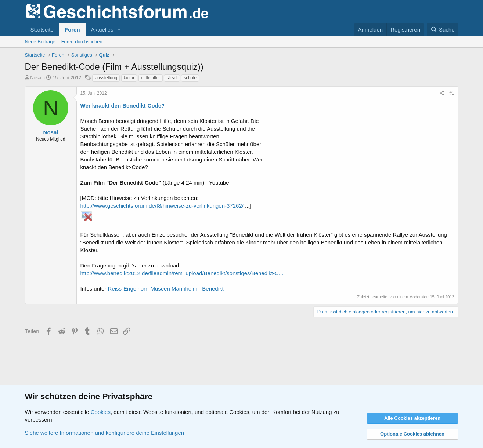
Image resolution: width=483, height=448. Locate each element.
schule (190, 78)
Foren (72, 30)
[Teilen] (442, 93)
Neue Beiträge (40, 42)
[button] (119, 30)
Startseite (42, 30)
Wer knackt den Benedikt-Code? (123, 105)
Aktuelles (102, 30)
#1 (452, 93)
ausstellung (106, 78)
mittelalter (151, 78)
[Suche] (443, 30)
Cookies (101, 412)
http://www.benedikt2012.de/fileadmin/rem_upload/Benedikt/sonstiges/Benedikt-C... (182, 273)
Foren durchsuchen (82, 42)
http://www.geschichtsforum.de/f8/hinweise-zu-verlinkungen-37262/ (162, 206)
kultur (129, 78)
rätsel (172, 78)
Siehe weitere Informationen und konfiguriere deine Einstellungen (105, 433)
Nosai (36, 78)
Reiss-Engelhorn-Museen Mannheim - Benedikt (166, 289)
